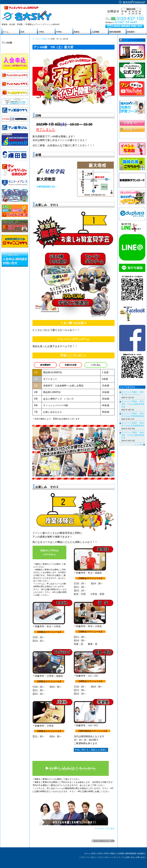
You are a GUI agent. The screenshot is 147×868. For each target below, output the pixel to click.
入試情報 (95, 32)
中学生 (59, 32)
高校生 (77, 32)
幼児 (22, 32)
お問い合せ (130, 857)
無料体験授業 (115, 32)
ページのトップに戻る (104, 828)
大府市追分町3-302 (46, 187)
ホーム (6, 32)
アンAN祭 (7, 43)
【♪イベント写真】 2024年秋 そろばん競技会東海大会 (133, 435)
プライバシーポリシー (89, 857)
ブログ (125, 40)
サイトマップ (119, 857)
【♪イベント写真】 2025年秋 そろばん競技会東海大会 (133, 404)
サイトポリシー (106, 857)
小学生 (41, 32)
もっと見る (139, 445)
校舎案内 (131, 32)
